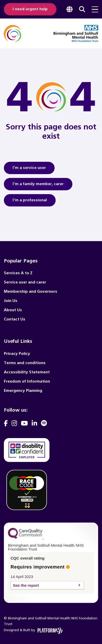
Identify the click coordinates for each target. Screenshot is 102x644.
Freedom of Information (27, 381)
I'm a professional (30, 202)
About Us (13, 310)
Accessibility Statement (27, 372)
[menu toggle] (95, 9)
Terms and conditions (25, 363)
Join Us (11, 301)
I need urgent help (30, 9)
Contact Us (15, 319)
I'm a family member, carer (38, 186)
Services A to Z (18, 273)
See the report (44, 585)
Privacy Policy (17, 354)
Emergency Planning (23, 391)
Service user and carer (25, 282)
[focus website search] (82, 9)
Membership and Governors (31, 292)
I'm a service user (29, 169)
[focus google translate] (70, 9)
